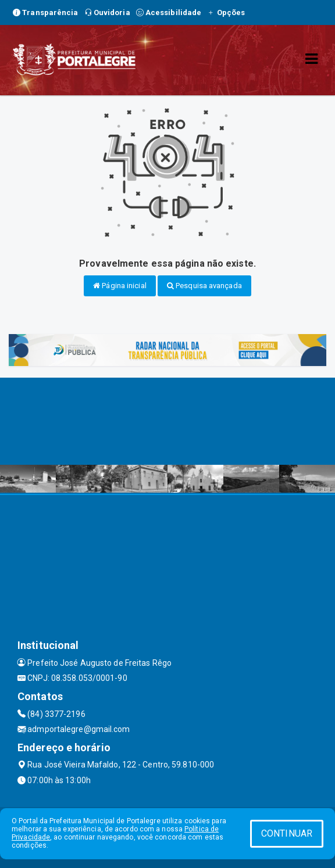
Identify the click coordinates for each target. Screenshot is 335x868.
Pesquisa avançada (204, 286)
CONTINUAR (287, 833)
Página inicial (120, 286)
